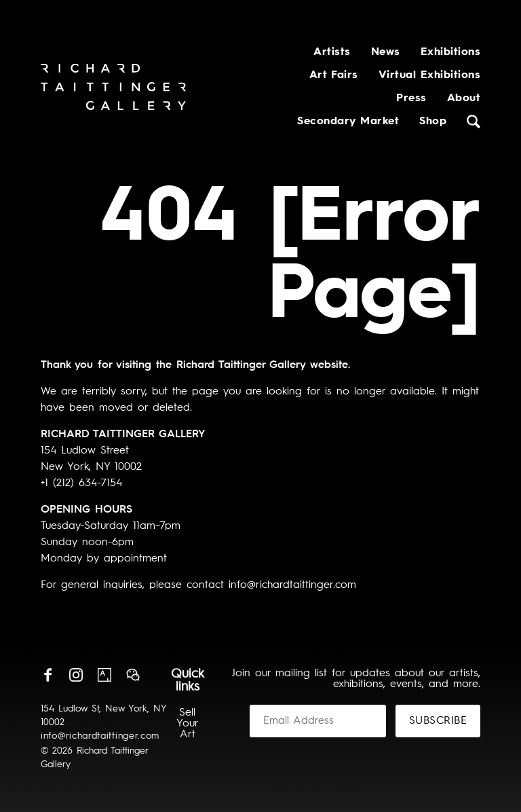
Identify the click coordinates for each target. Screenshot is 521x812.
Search (474, 122)
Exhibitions (450, 52)
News (386, 52)
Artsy (104, 675)
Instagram (76, 675)
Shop (433, 122)
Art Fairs (334, 75)
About (464, 98)
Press (411, 98)
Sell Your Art (188, 724)
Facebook (47, 675)
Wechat (133, 675)
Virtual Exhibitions (429, 75)
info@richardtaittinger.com (100, 736)
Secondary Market (348, 122)
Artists (332, 52)
